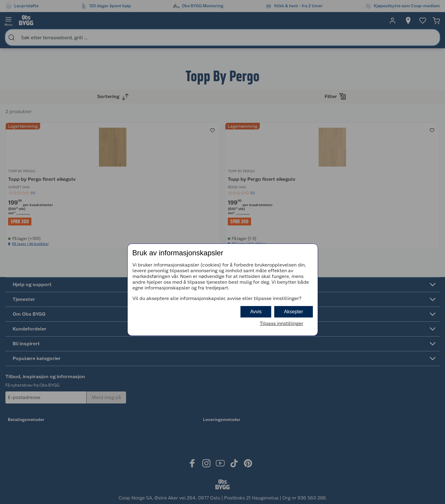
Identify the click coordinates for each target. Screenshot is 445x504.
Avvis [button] (256, 312)
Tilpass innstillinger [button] (281, 323)
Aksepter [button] (293, 312)
